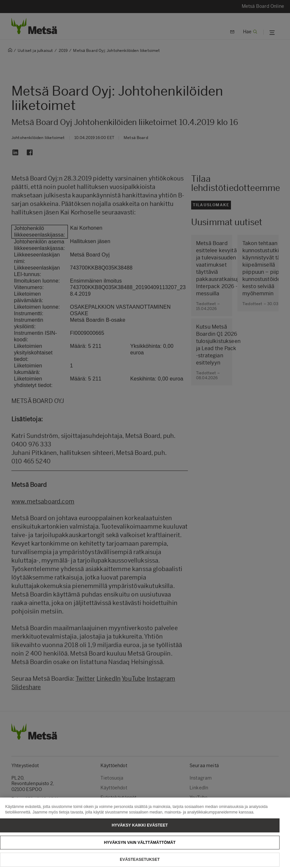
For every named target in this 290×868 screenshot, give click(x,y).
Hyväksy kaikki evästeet (140, 829)
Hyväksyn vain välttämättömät (140, 847)
